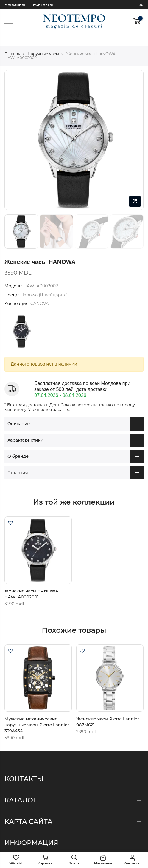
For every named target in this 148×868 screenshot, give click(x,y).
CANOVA (40, 291)
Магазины (15, 5)
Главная (12, 41)
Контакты (43, 5)
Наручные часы (43, 41)
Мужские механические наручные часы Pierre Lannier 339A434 (37, 712)
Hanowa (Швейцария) (44, 282)
